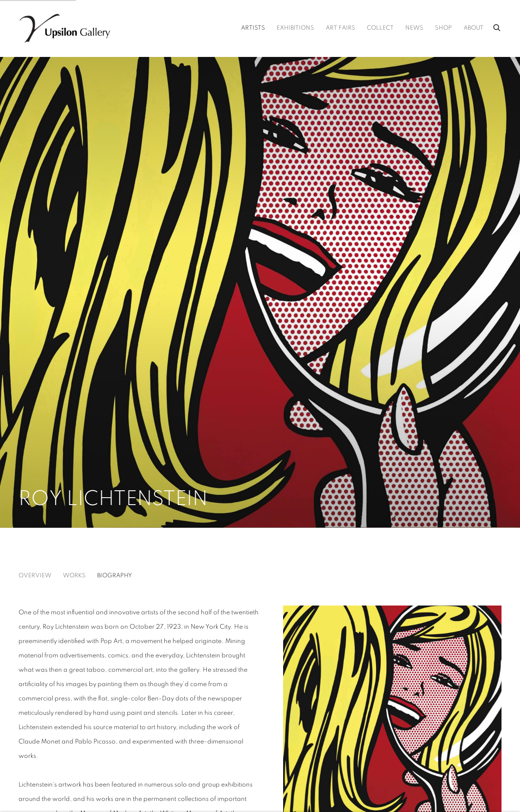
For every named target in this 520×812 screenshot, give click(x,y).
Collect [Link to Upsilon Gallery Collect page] (380, 28)
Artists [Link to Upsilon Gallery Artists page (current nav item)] (253, 28)
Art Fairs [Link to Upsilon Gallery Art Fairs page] (340, 28)
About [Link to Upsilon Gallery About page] (474, 28)
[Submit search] (497, 26)
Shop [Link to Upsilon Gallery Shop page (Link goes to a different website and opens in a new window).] (443, 28)
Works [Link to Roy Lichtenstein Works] (74, 576)
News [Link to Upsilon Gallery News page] (414, 28)
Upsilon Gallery (65, 28)
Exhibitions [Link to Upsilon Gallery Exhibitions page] (295, 28)
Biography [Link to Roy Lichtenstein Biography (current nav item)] (115, 576)
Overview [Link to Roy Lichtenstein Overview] (35, 576)
